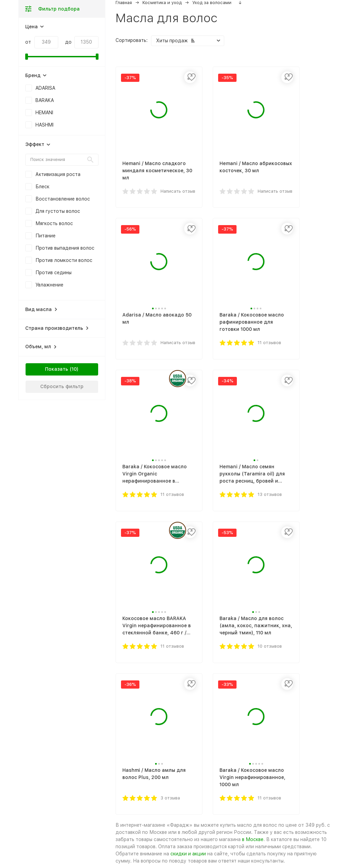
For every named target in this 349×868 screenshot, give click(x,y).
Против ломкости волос (64, 260)
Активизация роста (58, 174)
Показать (57, 369)
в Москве (253, 839)
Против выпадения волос (65, 248)
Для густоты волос (58, 211)
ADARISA (45, 88)
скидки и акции (188, 854)
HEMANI (44, 113)
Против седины (54, 273)
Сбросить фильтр (62, 386)
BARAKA (45, 100)
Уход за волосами (212, 3)
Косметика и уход (162, 3)
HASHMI (44, 125)
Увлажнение (49, 285)
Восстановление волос (63, 199)
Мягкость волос (54, 223)
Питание (45, 236)
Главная (124, 3)
